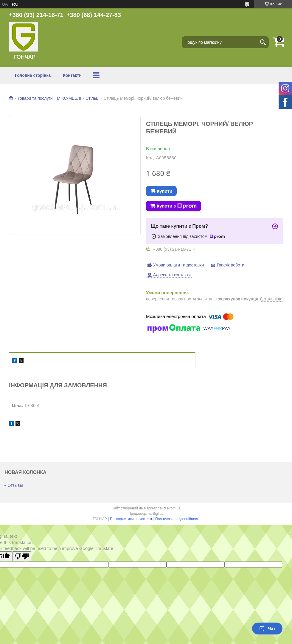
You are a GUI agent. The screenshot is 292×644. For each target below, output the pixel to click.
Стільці (92, 98)
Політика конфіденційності (177, 519)
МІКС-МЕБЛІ (69, 98)
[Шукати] (263, 42)
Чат (267, 629)
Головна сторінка (33, 75)
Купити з (177, 206)
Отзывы (15, 485)
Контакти (72, 75)
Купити (164, 191)
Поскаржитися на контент (131, 519)
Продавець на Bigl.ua (146, 514)
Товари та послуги (35, 98)
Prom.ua (174, 508)
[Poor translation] (22, 556)
